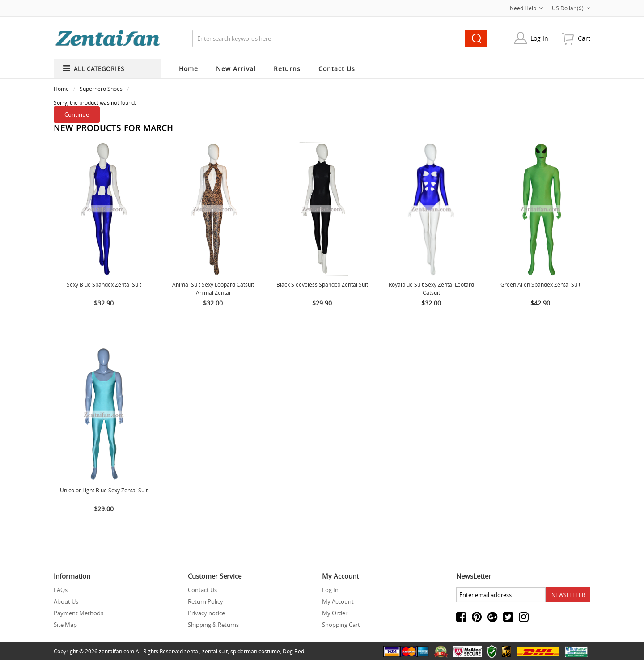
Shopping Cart (341, 625)
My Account (338, 601)
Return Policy (205, 601)
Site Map (65, 625)
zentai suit (215, 651)
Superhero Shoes (101, 89)
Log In (539, 38)
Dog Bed (293, 651)
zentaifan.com (117, 651)
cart (584, 38)
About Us (66, 601)
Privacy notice (206, 613)
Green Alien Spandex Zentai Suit (540, 284)
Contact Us (202, 590)
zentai (192, 651)
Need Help (526, 8)
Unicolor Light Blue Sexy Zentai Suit (104, 490)
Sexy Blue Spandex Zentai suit (104, 284)
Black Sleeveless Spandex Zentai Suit (322, 284)
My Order (335, 613)
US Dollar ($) (571, 8)
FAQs (61, 590)
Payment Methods (78, 613)
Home (189, 69)
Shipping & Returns (213, 625)
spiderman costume (255, 651)
